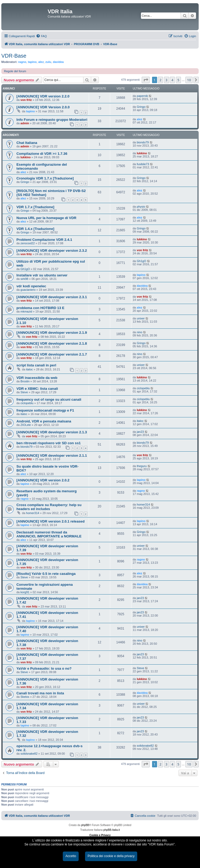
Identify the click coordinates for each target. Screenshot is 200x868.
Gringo (141, 107)
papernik (142, 96)
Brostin (25, 381)
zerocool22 (28, 243)
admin (25, 123)
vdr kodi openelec (31, 286)
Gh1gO (25, 269)
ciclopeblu (143, 388)
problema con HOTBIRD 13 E (40, 308)
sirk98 (24, 279)
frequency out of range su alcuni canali (49, 399)
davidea (58, 62)
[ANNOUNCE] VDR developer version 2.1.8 (52, 343)
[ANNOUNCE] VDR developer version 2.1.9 (52, 333)
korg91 (25, 592)
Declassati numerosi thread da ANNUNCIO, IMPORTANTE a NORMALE (49, 534)
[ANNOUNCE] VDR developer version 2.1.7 (52, 354)
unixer (141, 318)
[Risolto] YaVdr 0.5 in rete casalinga (46, 574)
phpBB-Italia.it (112, 830)
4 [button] (172, 80)
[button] (146, 80)
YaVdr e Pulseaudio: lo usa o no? (44, 668)
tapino (32, 62)
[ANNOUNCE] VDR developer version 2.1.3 (52, 432)
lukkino (26, 157)
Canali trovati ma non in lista (40, 693)
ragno (22, 62)
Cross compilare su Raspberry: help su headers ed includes (49, 507)
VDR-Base (14, 56)
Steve (24, 392)
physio (141, 207)
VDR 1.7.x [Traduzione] (35, 207)
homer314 (33, 513)
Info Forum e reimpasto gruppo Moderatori (52, 120)
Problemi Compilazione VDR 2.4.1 (44, 240)
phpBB (85, 825)
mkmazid (26, 311)
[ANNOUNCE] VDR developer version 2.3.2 (52, 251)
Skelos (25, 697)
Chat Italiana (27, 143)
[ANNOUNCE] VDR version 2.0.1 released (50, 521)
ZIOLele (26, 425)
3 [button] (166, 80)
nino (139, 332)
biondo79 (143, 142)
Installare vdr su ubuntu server (42, 275)
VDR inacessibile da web (37, 378)
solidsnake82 (29, 754)
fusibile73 (143, 164)
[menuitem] (41, 36)
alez (41, 62)
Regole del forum (15, 71)
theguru (142, 466)
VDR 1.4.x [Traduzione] (35, 229)
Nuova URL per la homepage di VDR (46, 218)
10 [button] (189, 80)
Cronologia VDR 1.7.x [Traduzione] (45, 178)
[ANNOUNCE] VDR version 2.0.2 (43, 480)
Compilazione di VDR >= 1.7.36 (42, 154)
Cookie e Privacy (100, 835)
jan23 (140, 432)
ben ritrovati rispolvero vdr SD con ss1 (49, 443)
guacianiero (28, 290)
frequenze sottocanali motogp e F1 (45, 410)
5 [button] (178, 80)
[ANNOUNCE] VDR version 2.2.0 (43, 96)
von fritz (26, 100)
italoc (29, 369)
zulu (48, 62)
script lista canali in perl (36, 365)
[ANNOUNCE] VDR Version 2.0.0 (43, 107)
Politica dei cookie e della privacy (111, 856)
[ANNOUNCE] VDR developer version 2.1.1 (52, 456)
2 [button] (160, 80)
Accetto (71, 856)
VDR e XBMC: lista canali (37, 389)
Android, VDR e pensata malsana (44, 421)
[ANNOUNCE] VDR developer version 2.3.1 (52, 297)
